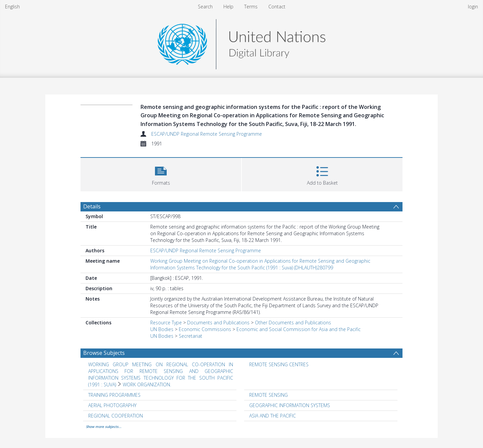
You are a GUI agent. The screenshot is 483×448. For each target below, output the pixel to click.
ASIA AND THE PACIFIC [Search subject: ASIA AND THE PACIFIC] (273, 416)
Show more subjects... (104, 427)
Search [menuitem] (205, 7)
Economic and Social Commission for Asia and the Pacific (299, 329)
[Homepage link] (241, 42)
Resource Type (166, 323)
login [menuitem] (473, 7)
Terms (251, 7)
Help (228, 7)
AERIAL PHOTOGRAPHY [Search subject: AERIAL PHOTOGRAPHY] (112, 405)
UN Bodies (162, 329)
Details (92, 206)
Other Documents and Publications (293, 323)
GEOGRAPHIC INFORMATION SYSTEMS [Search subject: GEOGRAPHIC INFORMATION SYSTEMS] (290, 405)
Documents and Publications (218, 323)
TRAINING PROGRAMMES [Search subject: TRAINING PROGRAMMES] (114, 395)
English (12, 7)
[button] (161, 174)
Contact (277, 7)
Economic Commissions (205, 329)
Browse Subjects (104, 353)
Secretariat (191, 336)
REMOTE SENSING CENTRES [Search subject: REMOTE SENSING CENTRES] (279, 364)
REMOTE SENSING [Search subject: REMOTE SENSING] (269, 395)
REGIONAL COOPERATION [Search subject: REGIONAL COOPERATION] (116, 416)
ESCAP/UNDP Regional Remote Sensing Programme (207, 134)
